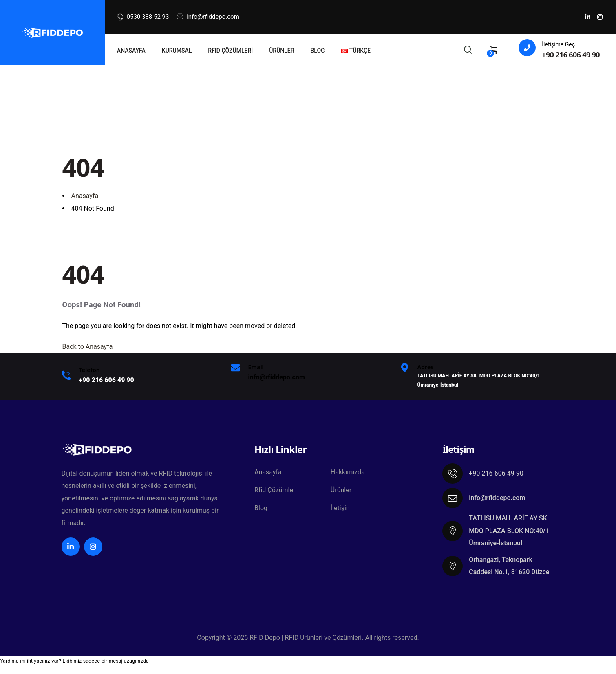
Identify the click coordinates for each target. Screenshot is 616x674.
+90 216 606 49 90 (571, 55)
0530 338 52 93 (143, 17)
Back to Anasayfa (88, 347)
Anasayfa (268, 472)
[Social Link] (587, 17)
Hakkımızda (348, 472)
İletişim (341, 508)
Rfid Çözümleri (276, 490)
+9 (107, 380)
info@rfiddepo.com (208, 17)
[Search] (468, 49)
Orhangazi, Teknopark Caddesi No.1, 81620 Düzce (509, 566)
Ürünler (341, 490)
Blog (261, 508)
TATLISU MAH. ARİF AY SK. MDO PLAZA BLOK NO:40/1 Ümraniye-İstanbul (509, 531)
